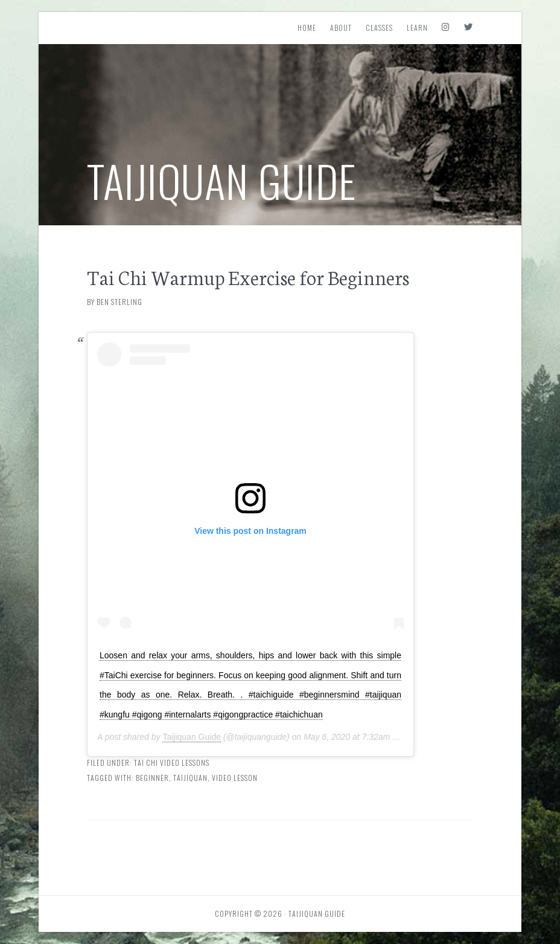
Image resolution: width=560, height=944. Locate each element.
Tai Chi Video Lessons (172, 763)
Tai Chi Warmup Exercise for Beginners (248, 277)
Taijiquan (190, 778)
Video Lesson (235, 778)
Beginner (152, 778)
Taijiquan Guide (222, 180)
